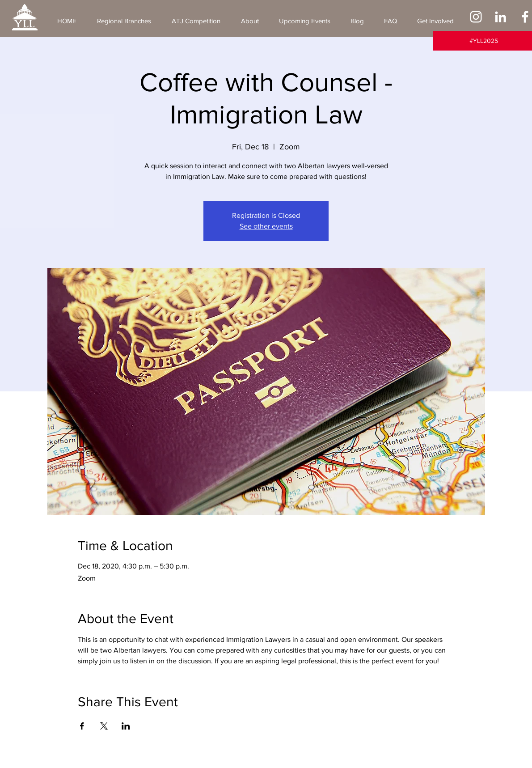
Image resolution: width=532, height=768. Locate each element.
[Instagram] (476, 17)
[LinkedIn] (500, 17)
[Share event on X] (104, 726)
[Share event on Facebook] (82, 726)
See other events (266, 226)
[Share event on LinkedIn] (126, 726)
